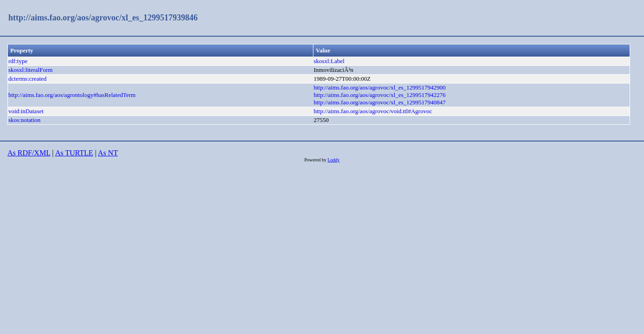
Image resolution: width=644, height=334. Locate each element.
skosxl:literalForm (30, 70)
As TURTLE (74, 153)
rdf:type (18, 61)
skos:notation (24, 120)
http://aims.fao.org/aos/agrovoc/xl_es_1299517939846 (103, 18)
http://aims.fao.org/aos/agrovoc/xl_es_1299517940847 (379, 102)
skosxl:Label (329, 61)
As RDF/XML (29, 153)
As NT (108, 153)
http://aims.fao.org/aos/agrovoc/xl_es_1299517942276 (379, 95)
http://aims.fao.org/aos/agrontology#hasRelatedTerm (72, 95)
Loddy (333, 160)
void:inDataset (26, 111)
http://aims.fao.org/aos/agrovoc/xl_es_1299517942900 (379, 87)
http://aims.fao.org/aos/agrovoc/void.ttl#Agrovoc (373, 111)
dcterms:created (27, 79)
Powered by (316, 160)
